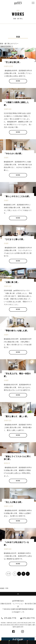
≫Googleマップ (18, 612)
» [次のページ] (28, 574)
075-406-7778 (10, 618)
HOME (2, 588)
